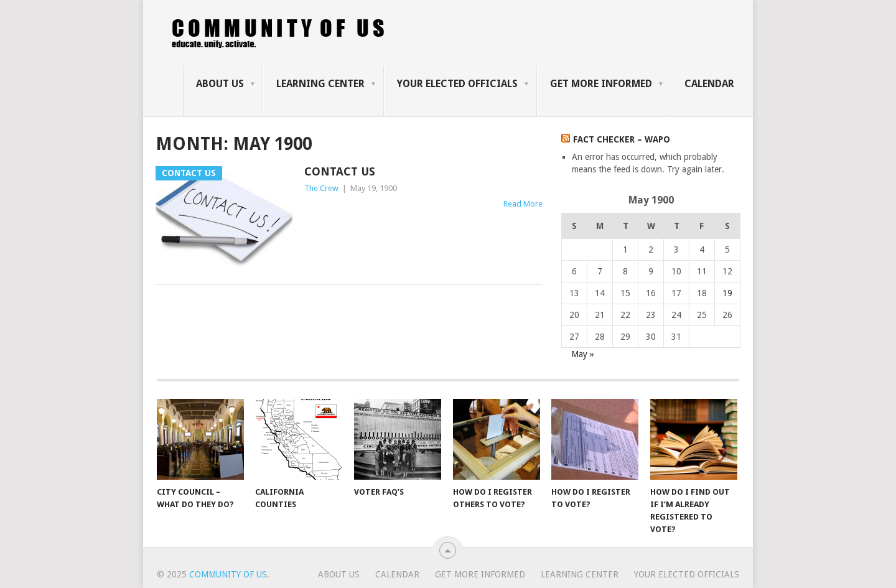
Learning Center (320, 84)
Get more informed (601, 84)
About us (220, 84)
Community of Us (228, 574)
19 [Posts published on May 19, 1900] (727, 293)
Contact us (340, 171)
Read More (523, 204)
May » (583, 354)
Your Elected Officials (457, 84)
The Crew (321, 188)
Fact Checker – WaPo (622, 139)
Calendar (709, 84)
